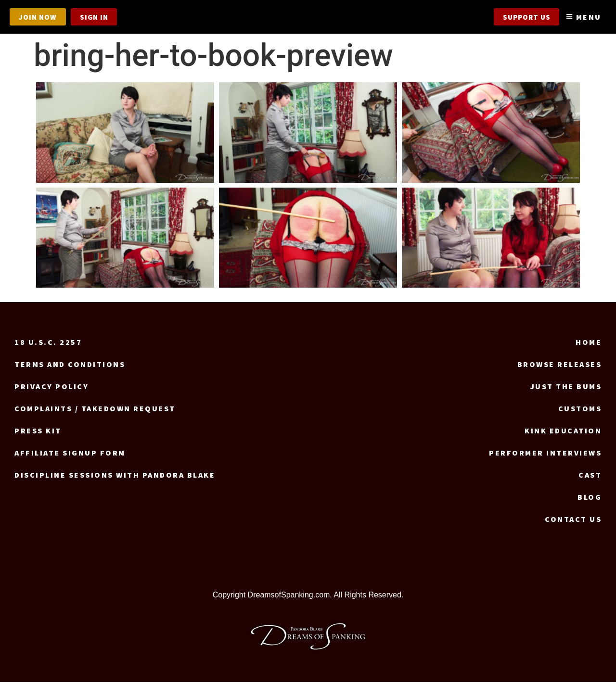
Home (589, 344)
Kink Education (563, 432)
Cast (590, 477)
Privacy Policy (51, 388)
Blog (590, 499)
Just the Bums (566, 388)
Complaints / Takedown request (95, 410)
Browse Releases (560, 366)
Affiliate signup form (70, 455)
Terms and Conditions (70, 366)
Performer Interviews (545, 455)
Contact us (573, 521)
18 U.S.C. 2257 (48, 344)
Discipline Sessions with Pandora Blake (115, 477)
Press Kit (38, 432)
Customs (580, 410)
